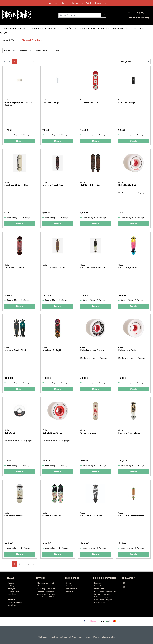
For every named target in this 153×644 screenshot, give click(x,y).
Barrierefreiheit (100, 602)
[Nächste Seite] (29, 61)
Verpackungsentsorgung (103, 600)
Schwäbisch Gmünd (16, 602)
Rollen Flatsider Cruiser (128, 185)
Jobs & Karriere (71, 589)
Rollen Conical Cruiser (128, 350)
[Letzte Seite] (33, 61)
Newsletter (70, 591)
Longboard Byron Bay (127, 268)
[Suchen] (103, 15)
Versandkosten (77, 637)
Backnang (12, 583)
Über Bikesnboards (73, 586)
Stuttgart (11, 600)
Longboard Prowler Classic (54, 268)
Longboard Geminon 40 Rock (93, 268)
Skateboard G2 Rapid (52, 350)
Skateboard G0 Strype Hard (16, 185)
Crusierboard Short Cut (14, 516)
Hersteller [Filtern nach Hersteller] (9, 51)
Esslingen (12, 589)
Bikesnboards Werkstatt (46, 591)
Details (20, 141)
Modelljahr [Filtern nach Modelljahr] (25, 51)
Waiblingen (12, 605)
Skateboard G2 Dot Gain (15, 268)
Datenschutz (99, 589)
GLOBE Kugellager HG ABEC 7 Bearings (18, 104)
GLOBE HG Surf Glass (52, 516)
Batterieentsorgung (101, 597)
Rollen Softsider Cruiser (52, 433)
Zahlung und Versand (102, 594)
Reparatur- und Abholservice (48, 597)
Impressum (98, 583)
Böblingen (12, 586)
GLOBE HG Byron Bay (90, 185)
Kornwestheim (13, 591)
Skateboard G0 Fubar (90, 102)
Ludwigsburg (13, 594)
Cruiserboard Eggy (88, 433)
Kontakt (68, 583)
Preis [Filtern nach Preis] (59, 51)
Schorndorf (12, 597)
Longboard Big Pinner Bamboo (131, 516)
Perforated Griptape (51, 102)
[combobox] (80, 15)
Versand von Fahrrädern (46, 594)
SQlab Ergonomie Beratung (47, 589)
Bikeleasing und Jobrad (45, 583)
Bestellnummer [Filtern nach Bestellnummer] (43, 51)
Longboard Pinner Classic (129, 433)
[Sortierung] (135, 61)
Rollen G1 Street (11, 433)
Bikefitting (41, 586)
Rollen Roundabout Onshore (92, 350)
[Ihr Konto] (129, 13)
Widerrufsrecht (100, 586)
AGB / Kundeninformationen (105, 591)
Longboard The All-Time (53, 185)
